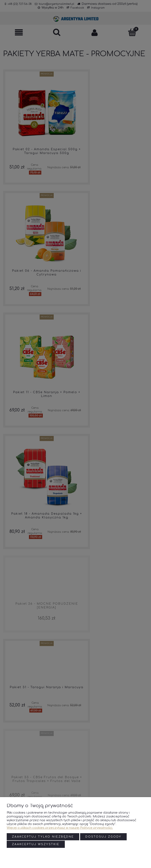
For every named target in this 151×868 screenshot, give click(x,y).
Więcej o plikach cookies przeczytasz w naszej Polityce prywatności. (60, 828)
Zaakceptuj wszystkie (36, 844)
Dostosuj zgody (103, 837)
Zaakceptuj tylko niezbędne (43, 837)
